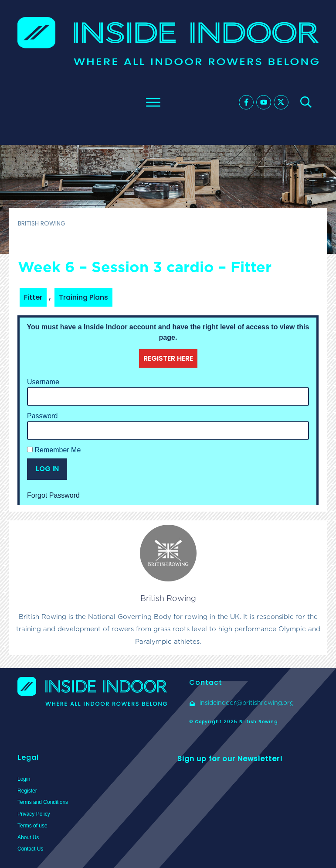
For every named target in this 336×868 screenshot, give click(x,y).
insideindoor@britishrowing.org (247, 703)
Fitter (33, 297)
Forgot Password (53, 495)
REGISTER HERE (168, 358)
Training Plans (83, 297)
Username (43, 382)
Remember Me (54, 450)
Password (42, 416)
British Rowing (168, 598)
